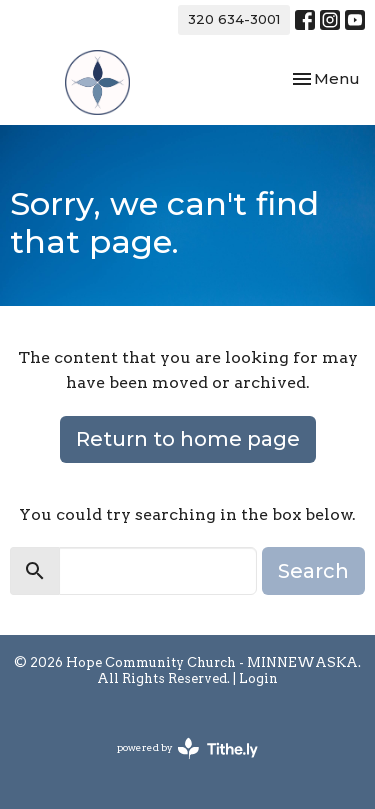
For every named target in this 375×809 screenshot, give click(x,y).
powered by (187, 748)
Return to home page (188, 439)
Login (258, 678)
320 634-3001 (234, 19)
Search (313, 571)
